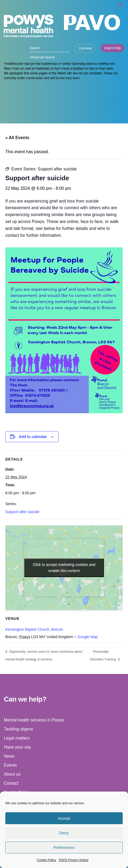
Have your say (17, 747)
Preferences (64, 847)
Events (10, 765)
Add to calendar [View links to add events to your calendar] (33, 437)
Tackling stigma (18, 729)
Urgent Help (113, 48)
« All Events (17, 138)
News (9, 756)
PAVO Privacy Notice (74, 860)
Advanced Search (42, 57)
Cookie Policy (47, 860)
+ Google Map (86, 637)
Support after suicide (22, 512)
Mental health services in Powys (34, 720)
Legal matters (17, 738)
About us (12, 774)
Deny (64, 833)
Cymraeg (85, 48)
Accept (64, 818)
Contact (11, 783)
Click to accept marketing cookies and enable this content (64, 568)
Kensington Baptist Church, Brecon (34, 629)
